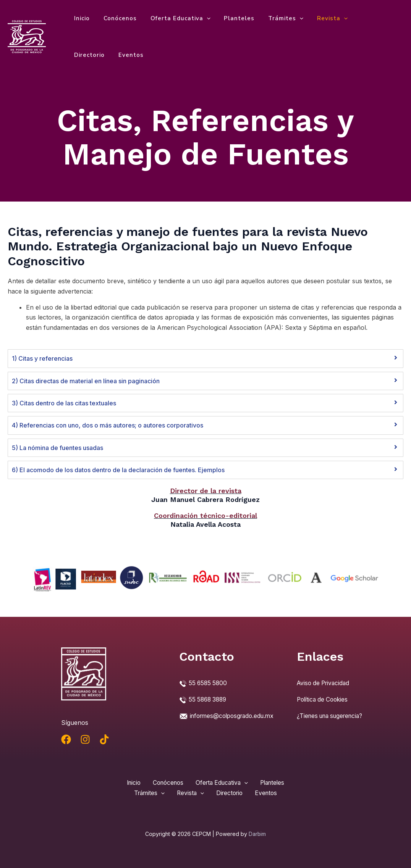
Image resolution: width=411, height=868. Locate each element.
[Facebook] (66, 739)
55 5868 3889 (209, 699)
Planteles (231, 18)
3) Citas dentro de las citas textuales (64, 403)
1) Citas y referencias (42, 358)
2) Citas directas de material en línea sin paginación (86, 381)
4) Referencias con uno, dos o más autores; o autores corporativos (108, 425)
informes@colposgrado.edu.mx (224, 726)
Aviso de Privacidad (325, 683)
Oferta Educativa (175, 18)
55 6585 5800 (209, 683)
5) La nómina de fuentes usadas (57, 448)
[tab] (205, 358)
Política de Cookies (324, 699)
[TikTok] (104, 739)
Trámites (276, 18)
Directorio (362, 18)
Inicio (81, 18)
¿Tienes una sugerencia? (333, 715)
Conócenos (117, 18)
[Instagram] (85, 739)
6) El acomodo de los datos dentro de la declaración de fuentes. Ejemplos (118, 470)
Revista (320, 18)
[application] (201, 18)
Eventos (86, 55)
